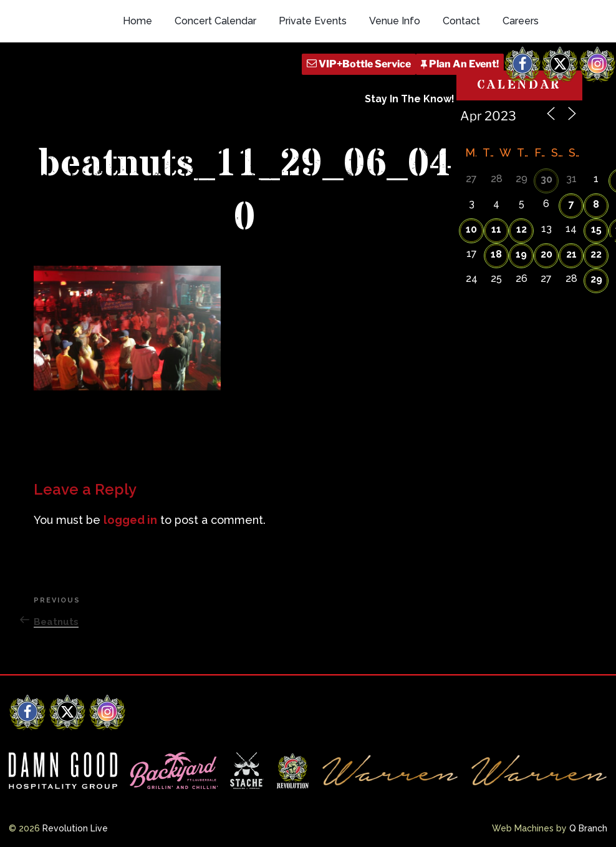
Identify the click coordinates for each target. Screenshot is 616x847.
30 (546, 179)
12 (522, 229)
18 (496, 254)
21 (571, 254)
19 (521, 254)
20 (546, 254)
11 (496, 229)
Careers (521, 21)
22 (596, 254)
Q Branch (588, 828)
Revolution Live (75, 828)
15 (596, 229)
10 (471, 229)
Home (137, 21)
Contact (461, 21)
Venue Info (395, 21)
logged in (130, 520)
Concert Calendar (215, 21)
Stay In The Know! (410, 99)
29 (596, 279)
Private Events (313, 21)
